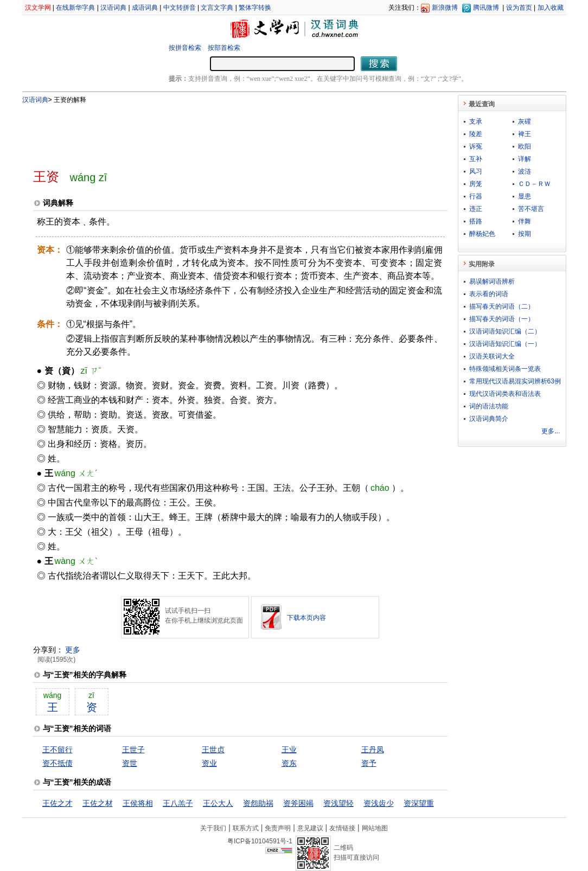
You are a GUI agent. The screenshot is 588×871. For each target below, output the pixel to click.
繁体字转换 (255, 8)
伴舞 (525, 221)
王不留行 (57, 750)
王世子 (133, 750)
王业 (289, 750)
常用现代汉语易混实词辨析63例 (515, 381)
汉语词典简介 (489, 419)
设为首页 (519, 8)
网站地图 (375, 828)
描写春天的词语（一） (502, 319)
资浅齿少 (379, 803)
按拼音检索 (185, 48)
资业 (209, 763)
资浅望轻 (338, 803)
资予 (369, 763)
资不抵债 (57, 763)
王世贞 (213, 750)
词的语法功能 (489, 406)
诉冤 (476, 146)
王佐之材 (98, 803)
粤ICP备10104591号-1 (260, 841)
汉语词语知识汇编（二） (505, 331)
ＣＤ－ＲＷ (534, 184)
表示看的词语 (489, 294)
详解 (525, 159)
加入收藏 (551, 8)
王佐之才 (57, 803)
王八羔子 (178, 803)
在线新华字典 (75, 8)
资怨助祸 (258, 803)
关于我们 (213, 828)
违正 (476, 209)
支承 (476, 121)
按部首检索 (224, 48)
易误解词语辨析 (492, 281)
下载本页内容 (306, 618)
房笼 (476, 184)
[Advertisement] (222, 132)
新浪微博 (445, 8)
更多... (551, 431)
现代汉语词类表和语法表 (505, 394)
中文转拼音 (180, 8)
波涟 (525, 171)
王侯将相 (138, 803)
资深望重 (419, 803)
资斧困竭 (298, 803)
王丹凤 (373, 750)
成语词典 (145, 8)
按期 (525, 234)
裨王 (525, 134)
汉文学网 (38, 8)
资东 (289, 763)
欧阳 (525, 146)
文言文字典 (217, 8)
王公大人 (218, 803)
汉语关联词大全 (492, 356)
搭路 (476, 221)
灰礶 (525, 121)
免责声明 (278, 828)
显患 (525, 196)
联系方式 (246, 828)
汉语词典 (113, 8)
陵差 (476, 134)
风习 (476, 171)
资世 (130, 763)
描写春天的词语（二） (502, 306)
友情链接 (342, 828)
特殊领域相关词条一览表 (505, 369)
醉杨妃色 (482, 234)
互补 (476, 159)
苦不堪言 (531, 209)
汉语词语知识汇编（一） (505, 344)
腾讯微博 (486, 8)
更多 (73, 650)
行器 (476, 196)
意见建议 (310, 828)
